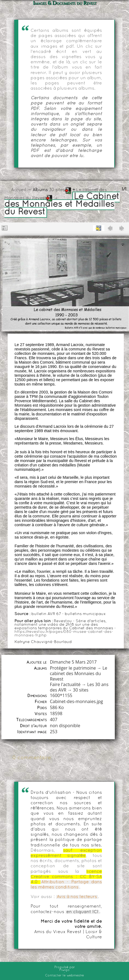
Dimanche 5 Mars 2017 (73, 662)
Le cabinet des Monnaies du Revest (78, 673)
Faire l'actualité (65, 684)
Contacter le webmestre (64, 976)
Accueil (19, 190)
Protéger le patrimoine (73, 668)
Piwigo (64, 970)
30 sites (57, 190)
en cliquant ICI (82, 912)
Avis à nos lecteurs (77, 897)
